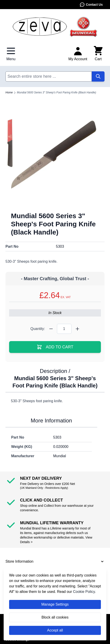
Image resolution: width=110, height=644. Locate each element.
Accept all (55, 630)
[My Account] (78, 54)
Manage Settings (55, 604)
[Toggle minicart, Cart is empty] (98, 54)
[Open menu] (11, 54)
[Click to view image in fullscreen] (55, 157)
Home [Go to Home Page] (9, 92)
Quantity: (38, 329)
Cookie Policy (84, 592)
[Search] (98, 76)
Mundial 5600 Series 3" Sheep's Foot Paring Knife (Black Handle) (56, 92)
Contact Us (91, 5)
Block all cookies (55, 617)
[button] (55, 562)
